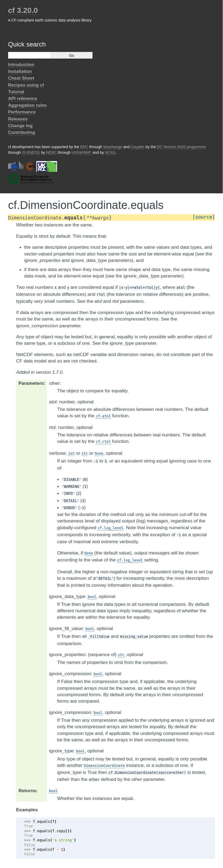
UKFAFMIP (81, 152)
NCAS (110, 152)
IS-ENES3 (30, 152)
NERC (52, 152)
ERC (84, 147)
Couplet (137, 147)
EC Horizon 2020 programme (181, 147)
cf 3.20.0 (23, 10)
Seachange (113, 147)
